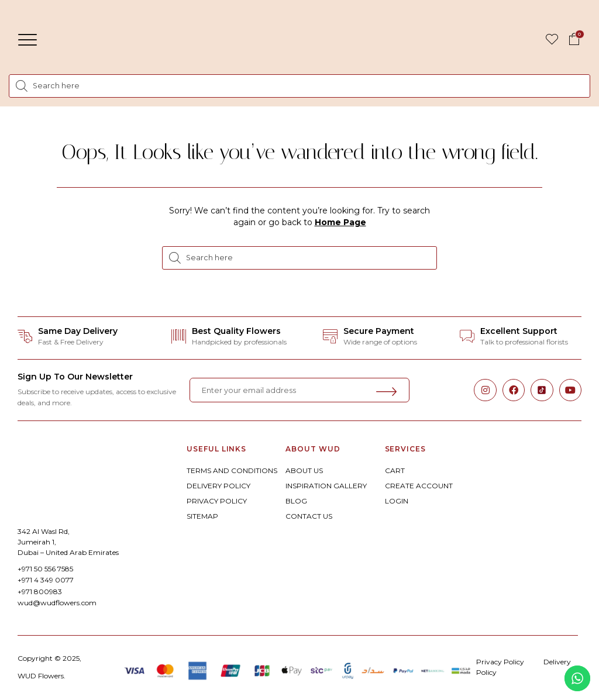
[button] (27, 40)
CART (395, 470)
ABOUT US (304, 470)
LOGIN (397, 501)
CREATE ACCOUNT (419, 486)
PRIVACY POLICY (217, 501)
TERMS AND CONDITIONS (232, 470)
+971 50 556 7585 (45, 569)
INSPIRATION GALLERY (326, 486)
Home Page (340, 222)
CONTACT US (309, 516)
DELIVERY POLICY (218, 486)
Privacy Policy (500, 662)
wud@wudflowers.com (57, 603)
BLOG (296, 501)
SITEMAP (202, 516)
